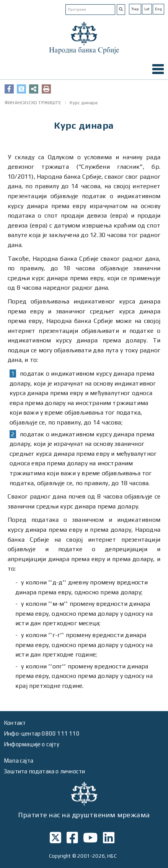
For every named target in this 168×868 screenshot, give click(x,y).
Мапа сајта (19, 761)
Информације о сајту (32, 744)
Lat (147, 9)
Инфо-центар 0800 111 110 (42, 733)
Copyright (60, 856)
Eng (158, 9)
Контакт (15, 723)
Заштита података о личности (44, 771)
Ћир (135, 9)
